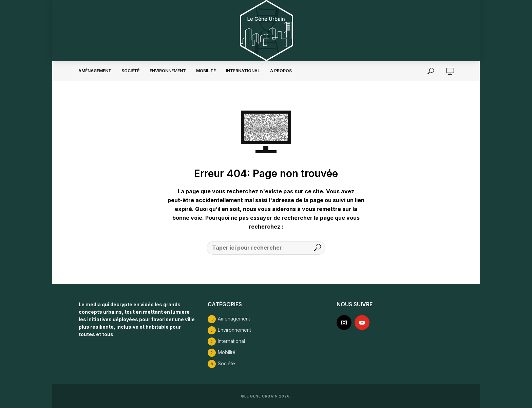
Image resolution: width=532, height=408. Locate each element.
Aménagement (95, 71)
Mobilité (206, 71)
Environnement (168, 71)
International (243, 71)
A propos (281, 71)
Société (130, 71)
